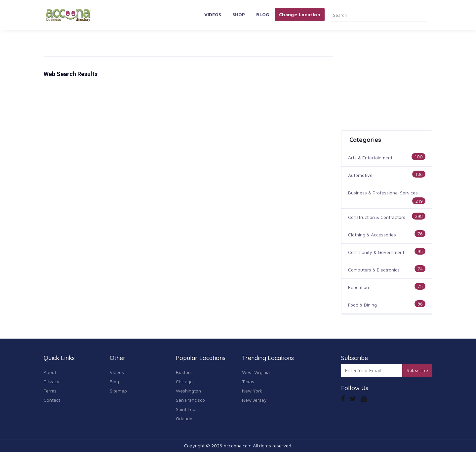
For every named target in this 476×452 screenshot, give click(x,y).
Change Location (300, 14)
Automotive (360, 175)
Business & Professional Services (383, 193)
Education (358, 287)
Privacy (52, 381)
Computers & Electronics (374, 270)
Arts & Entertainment (370, 158)
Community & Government (376, 252)
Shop (239, 14)
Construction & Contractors (377, 217)
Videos (213, 14)
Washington (188, 391)
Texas (248, 381)
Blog (263, 14)
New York (252, 391)
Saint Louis (187, 409)
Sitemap (118, 391)
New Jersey (254, 400)
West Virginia (256, 372)
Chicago (184, 381)
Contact (52, 400)
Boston (183, 372)
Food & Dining (362, 305)
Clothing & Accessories (372, 235)
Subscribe (417, 370)
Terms (50, 391)
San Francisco (190, 400)
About (50, 372)
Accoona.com (238, 446)
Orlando (184, 418)
